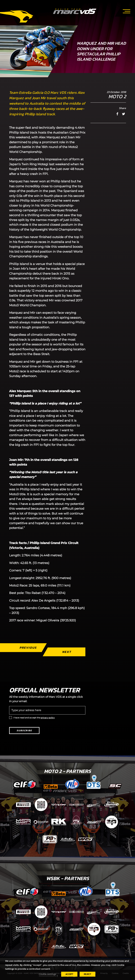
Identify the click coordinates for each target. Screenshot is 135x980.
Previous (28, 648)
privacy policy (48, 718)
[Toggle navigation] (127, 11)
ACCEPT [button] (69, 974)
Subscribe (24, 731)
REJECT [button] (87, 974)
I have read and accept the (34, 718)
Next (66, 652)
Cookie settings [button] (47, 974)
